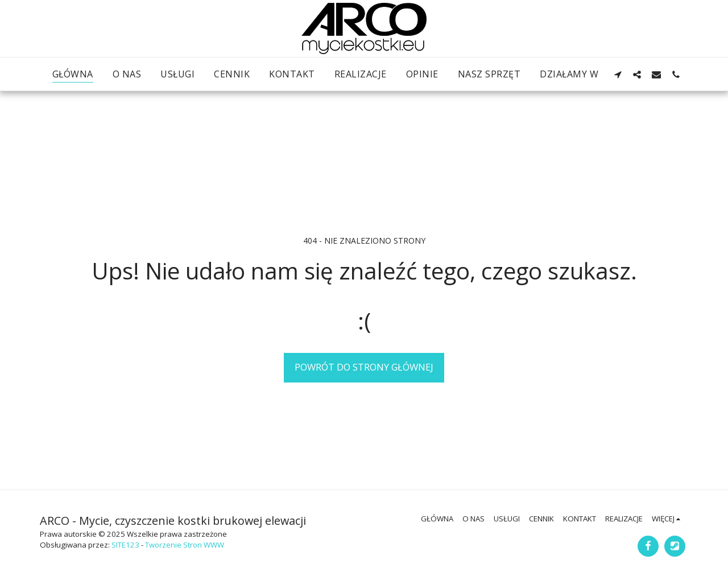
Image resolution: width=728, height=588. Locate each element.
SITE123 (125, 545)
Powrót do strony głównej (364, 367)
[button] (618, 74)
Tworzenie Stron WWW (185, 545)
